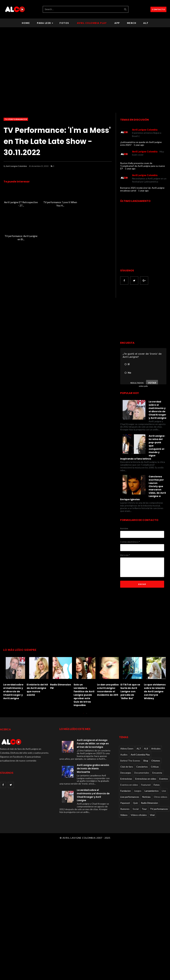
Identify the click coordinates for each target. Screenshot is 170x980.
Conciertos (142, 767)
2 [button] (87, 715)
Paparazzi (125, 803)
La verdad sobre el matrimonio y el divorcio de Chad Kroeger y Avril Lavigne (13, 691)
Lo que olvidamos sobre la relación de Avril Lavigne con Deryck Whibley (155, 691)
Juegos (138, 791)
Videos (124, 815)
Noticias (146, 797)
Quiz (135, 803)
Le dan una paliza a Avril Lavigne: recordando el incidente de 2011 (108, 690)
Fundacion (126, 791)
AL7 (146, 23)
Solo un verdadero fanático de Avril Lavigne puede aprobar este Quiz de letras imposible (84, 695)
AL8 (146, 749)
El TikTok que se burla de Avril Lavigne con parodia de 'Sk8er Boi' (130, 691)
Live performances (130, 797)
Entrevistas (126, 779)
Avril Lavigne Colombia (16, 166)
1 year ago (139, 145)
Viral (152, 815)
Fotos (64, 23)
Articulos (156, 749)
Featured (146, 785)
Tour (144, 809)
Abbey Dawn (127, 749)
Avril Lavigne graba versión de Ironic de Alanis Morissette (93, 768)
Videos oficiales (139, 815)
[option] (15, 678)
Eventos (164, 779)
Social (136, 809)
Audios (124, 755)
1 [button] (83, 715)
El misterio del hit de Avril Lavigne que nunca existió (37, 690)
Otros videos (161, 797)
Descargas (126, 773)
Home (26, 23)
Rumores (125, 809)
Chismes (156, 761)
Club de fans (127, 767)
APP (117, 23)
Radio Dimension (149, 803)
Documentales (142, 773)
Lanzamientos (152, 791)
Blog (146, 761)
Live (164, 791)
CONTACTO (158, 9)
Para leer (45, 23)
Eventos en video (129, 785)
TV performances (16, 119)
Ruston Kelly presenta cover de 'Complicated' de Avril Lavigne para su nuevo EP (143, 166)
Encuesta (157, 773)
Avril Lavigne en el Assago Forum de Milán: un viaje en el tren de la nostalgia (93, 744)
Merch (132, 23)
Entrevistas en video (146, 779)
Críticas (155, 767)
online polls (143, 386)
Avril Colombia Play (92, 23)
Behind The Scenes (130, 761)
